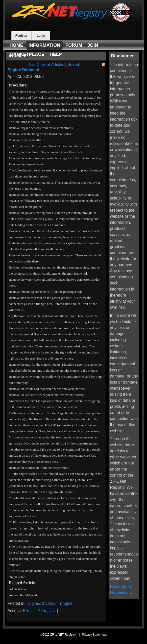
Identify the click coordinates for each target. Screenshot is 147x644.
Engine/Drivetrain (42, 603)
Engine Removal (23, 70)
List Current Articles (47, 65)
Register (21, 36)
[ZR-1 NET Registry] (74, 21)
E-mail (29, 611)
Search (74, 65)
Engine (66, 603)
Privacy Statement (94, 635)
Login (41, 36)
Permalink (47, 611)
